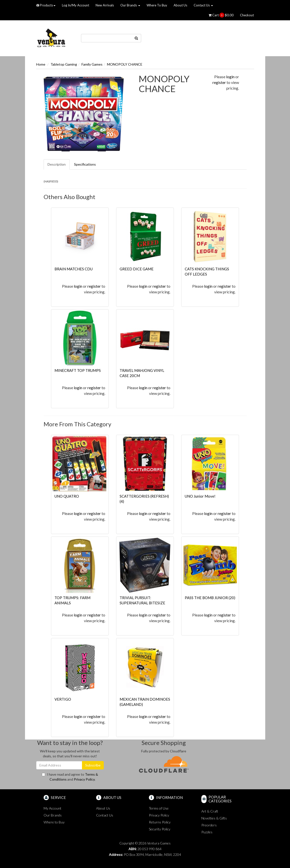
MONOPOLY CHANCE (125, 64)
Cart (221, 15)
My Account (53, 808)
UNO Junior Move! (200, 496)
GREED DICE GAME (137, 269)
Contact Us (203, 5)
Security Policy (160, 829)
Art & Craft (210, 811)
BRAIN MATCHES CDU (74, 269)
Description (57, 164)
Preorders (209, 825)
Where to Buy (54, 822)
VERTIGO (63, 699)
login (230, 77)
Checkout (247, 15)
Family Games (92, 64)
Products (46, 5)
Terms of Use (159, 808)
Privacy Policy (84, 779)
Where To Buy (157, 5)
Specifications (85, 164)
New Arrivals (105, 5)
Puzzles (207, 832)
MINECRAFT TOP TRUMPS (78, 370)
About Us (180, 5)
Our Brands (130, 5)
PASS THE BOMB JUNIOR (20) (210, 598)
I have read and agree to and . (70, 777)
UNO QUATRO (67, 496)
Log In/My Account (76, 5)
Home (41, 64)
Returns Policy (160, 822)
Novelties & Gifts (214, 818)
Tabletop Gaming (64, 64)
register (219, 82)
